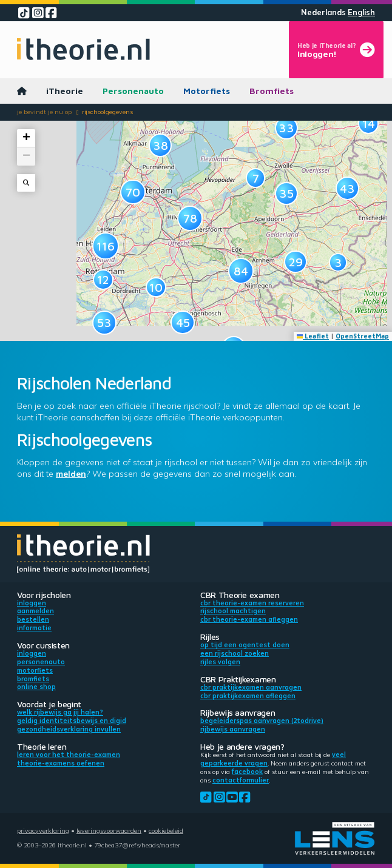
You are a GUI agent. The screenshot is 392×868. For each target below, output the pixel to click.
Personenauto (133, 91)
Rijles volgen (220, 662)
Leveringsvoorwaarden (109, 830)
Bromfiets (272, 91)
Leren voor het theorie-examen (69, 755)
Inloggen (32, 603)
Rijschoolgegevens (107, 112)
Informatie (34, 628)
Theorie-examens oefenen (61, 763)
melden (71, 474)
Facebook (247, 772)
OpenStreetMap (362, 336)
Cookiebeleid (166, 830)
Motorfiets (207, 91)
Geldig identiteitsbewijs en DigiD (72, 721)
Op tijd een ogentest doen (245, 645)
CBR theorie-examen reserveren (252, 603)
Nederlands (323, 12)
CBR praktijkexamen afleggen (248, 696)
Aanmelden (35, 611)
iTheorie (65, 91)
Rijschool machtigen (233, 611)
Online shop (36, 687)
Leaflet (313, 336)
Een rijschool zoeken (235, 653)
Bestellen (33, 619)
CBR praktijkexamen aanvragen (251, 687)
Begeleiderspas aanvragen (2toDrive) (262, 721)
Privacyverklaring (43, 830)
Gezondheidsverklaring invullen (69, 729)
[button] (103, 280)
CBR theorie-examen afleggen (249, 619)
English (361, 12)
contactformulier (241, 780)
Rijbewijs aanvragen (233, 729)
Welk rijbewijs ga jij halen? (60, 712)
